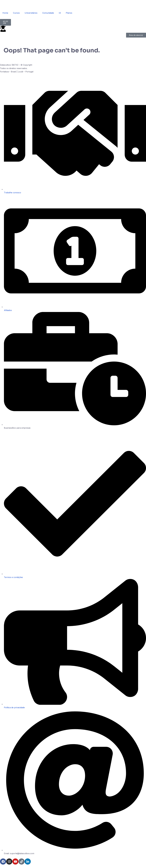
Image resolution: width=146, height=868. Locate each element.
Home (5, 13)
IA (60, 13)
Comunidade (48, 13)
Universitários (31, 13)
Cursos (16, 13)
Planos (69, 13)
